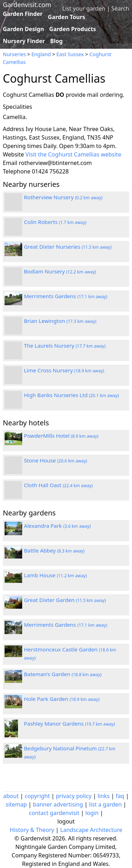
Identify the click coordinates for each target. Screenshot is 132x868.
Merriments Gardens (66, 296)
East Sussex (70, 54)
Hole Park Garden (62, 699)
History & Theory (32, 830)
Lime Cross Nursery (64, 370)
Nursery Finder (24, 41)
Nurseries (14, 54)
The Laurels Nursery (65, 346)
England (41, 54)
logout (66, 821)
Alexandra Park (57, 526)
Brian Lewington (60, 321)
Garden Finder (23, 14)
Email (10, 163)
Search (120, 8)
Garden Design (23, 29)
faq (120, 796)
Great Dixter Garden (65, 600)
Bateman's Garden (63, 674)
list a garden (105, 804)
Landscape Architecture (91, 830)
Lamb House (55, 575)
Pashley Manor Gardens (69, 724)
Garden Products (73, 29)
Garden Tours (67, 17)
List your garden (84, 8)
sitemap (16, 804)
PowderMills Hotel (61, 436)
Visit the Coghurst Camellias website (73, 154)
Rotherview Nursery (63, 197)
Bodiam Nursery (60, 271)
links (103, 796)
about (11, 796)
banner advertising (58, 804)
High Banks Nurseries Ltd (71, 395)
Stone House (56, 460)
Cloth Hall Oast (58, 485)
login (92, 813)
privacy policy (74, 796)
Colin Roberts (55, 222)
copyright (37, 796)
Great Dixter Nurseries (68, 247)
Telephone (17, 171)
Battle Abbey (54, 550)
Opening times (22, 146)
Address (14, 129)
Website (13, 154)
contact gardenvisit (54, 813)
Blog (56, 41)
